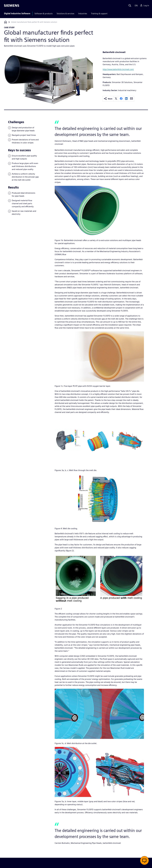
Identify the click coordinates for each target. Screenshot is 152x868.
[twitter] (116, 99)
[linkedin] (126, 99)
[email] (131, 99)
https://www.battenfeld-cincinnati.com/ (118, 69)
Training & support (99, 14)
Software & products (44, 14)
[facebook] (121, 99)
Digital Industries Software (17, 14)
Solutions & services (65, 14)
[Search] (130, 6)
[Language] (136, 6)
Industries (83, 14)
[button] (144, 860)
